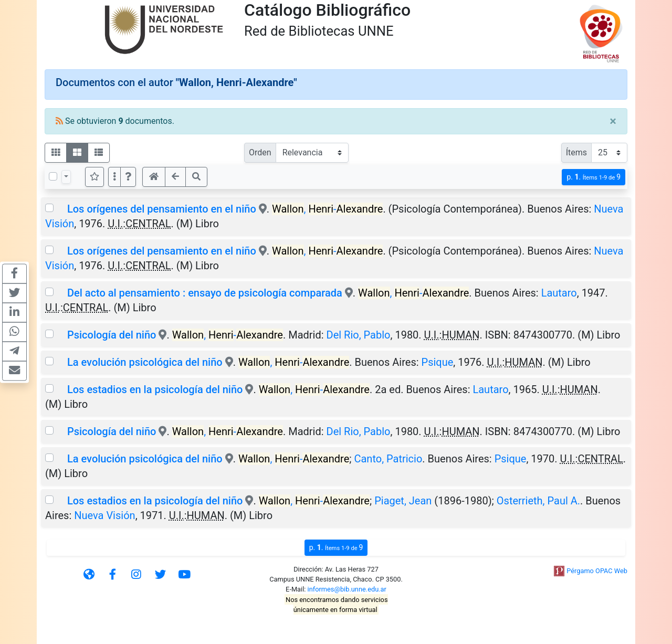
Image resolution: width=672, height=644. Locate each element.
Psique (438, 362)
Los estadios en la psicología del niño (155, 389)
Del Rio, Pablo (359, 335)
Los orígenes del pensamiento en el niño (162, 209)
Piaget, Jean (403, 501)
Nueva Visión (104, 515)
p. (594, 177)
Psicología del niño (112, 335)
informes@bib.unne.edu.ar (347, 589)
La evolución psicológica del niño (145, 362)
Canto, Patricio (388, 459)
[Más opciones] (114, 177)
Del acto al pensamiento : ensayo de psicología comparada (205, 293)
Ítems (576, 152)
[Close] (613, 121)
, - (327, 209)
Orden (260, 152)
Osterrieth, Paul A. (538, 501)
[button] (128, 177)
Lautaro (559, 293)
